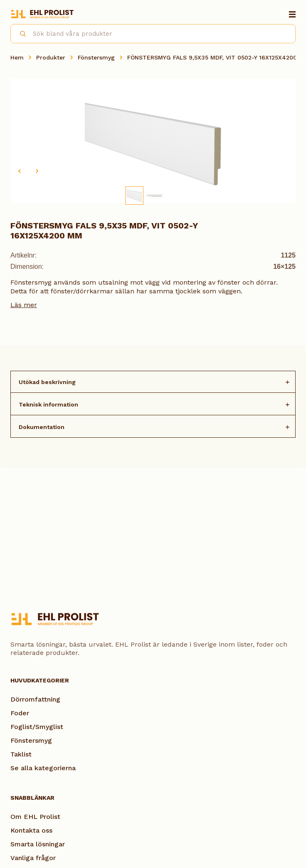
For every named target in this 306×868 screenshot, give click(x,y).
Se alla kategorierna (43, 768)
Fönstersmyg (96, 57)
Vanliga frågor (33, 858)
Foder (20, 713)
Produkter (51, 57)
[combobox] (153, 34)
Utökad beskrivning (47, 382)
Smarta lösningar (38, 844)
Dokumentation (42, 427)
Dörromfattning (35, 699)
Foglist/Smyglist (37, 727)
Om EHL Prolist (35, 817)
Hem (17, 57)
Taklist (21, 754)
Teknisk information (48, 404)
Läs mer (24, 305)
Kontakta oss (31, 830)
